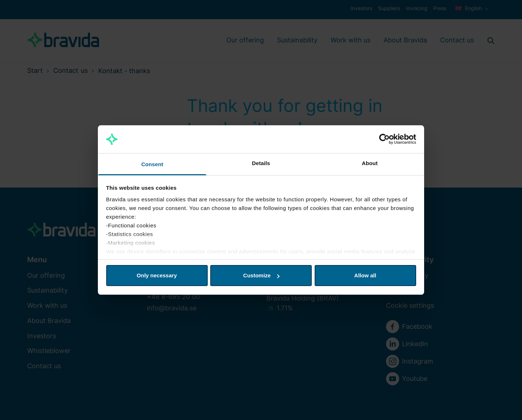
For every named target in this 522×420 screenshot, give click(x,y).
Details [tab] (261, 163)
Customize (261, 275)
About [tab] (370, 163)
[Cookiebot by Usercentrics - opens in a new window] (384, 139)
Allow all (365, 275)
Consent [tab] (152, 164)
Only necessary (157, 275)
